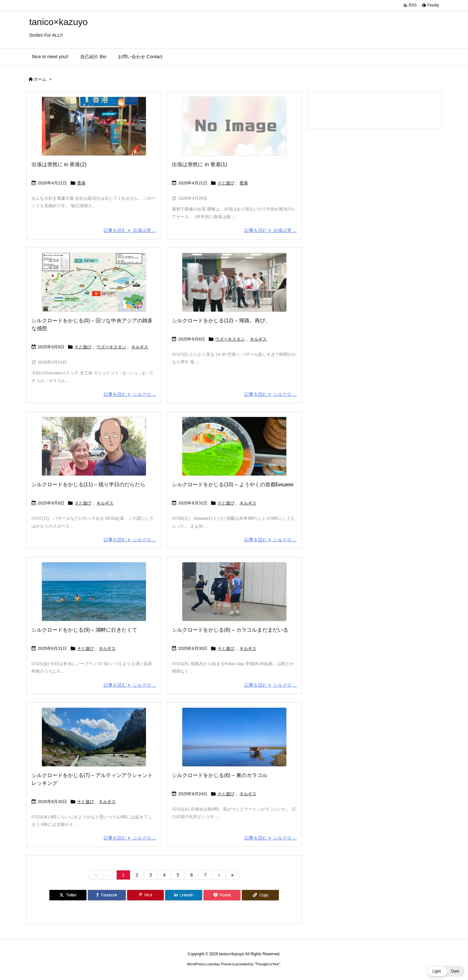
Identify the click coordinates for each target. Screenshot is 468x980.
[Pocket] (222, 895)
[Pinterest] (146, 895)
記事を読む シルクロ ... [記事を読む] (130, 394)
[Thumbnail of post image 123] (94, 446)
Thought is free (267, 964)
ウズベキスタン (111, 347)
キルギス (140, 347)
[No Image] (234, 126)
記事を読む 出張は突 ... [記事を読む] (130, 230)
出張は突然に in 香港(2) (59, 164)
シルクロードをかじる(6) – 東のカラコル (220, 775)
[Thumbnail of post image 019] (234, 282)
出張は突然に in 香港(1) (199, 164)
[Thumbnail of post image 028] (234, 737)
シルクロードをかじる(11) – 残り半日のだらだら (88, 484)
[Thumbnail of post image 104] (234, 446)
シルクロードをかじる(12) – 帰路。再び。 (221, 321)
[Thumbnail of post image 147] (94, 737)
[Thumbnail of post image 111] (94, 126)
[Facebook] (107, 895)
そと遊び (226, 183)
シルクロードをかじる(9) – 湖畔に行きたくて (84, 630)
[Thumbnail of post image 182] (234, 592)
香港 (81, 183)
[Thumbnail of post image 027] (94, 282)
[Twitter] (68, 895)
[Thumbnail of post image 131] (94, 592)
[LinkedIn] (184, 895)
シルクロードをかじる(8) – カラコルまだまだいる (230, 630)
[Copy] (260, 895)
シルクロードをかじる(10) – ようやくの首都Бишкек (233, 484)
